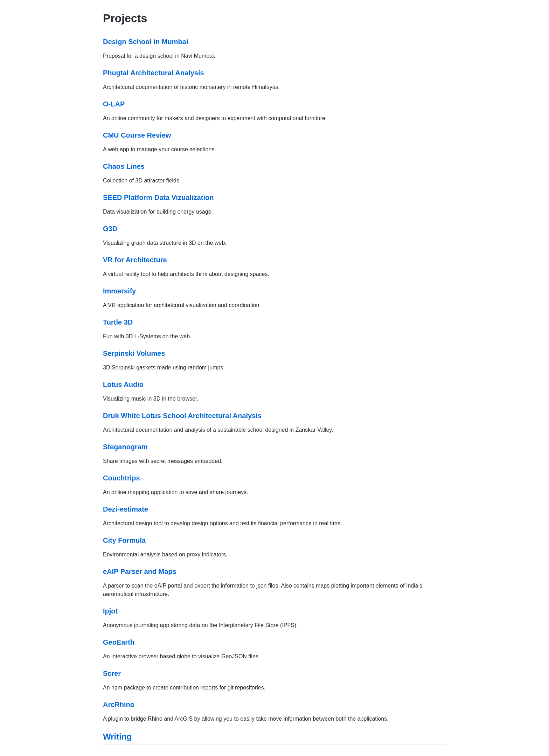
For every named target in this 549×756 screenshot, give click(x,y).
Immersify (120, 291)
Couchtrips (121, 478)
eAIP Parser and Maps (140, 571)
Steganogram (125, 447)
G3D (110, 229)
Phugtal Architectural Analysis (154, 73)
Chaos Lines (124, 166)
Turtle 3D (118, 322)
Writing (117, 737)
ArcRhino (119, 705)
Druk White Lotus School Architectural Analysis (182, 416)
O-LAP (114, 104)
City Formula (124, 540)
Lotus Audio (123, 384)
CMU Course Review (137, 135)
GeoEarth (119, 642)
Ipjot (110, 611)
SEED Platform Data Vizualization (158, 197)
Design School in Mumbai (145, 42)
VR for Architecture (135, 260)
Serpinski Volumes (134, 353)
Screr (112, 673)
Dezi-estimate (126, 509)
